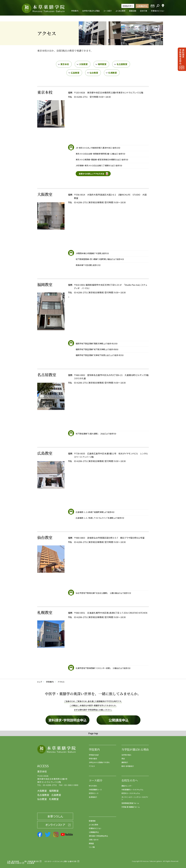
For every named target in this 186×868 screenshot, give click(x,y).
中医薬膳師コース (95, 788)
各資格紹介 (93, 795)
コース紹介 (96, 779)
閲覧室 (91, 842)
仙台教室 (94, 71)
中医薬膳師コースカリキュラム (132, 788)
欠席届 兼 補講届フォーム (131, 805)
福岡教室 (102, 62)
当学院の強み (126, 753)
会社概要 (31, 861)
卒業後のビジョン (95, 827)
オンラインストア (55, 823)
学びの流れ (93, 784)
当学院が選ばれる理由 (135, 748)
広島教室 (75, 71)
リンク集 (92, 846)
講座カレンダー (127, 784)
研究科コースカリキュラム (131, 792)
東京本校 (65, 62)
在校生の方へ (128, 6)
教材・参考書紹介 (128, 764)
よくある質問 (93, 823)
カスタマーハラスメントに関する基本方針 (61, 860)
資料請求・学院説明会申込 (67, 718)
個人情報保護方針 (32, 860)
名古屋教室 (122, 62)
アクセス (92, 764)
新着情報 (92, 819)
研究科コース (94, 792)
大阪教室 (83, 62)
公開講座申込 (142, 6)
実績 (123, 757)
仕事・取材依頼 (13, 860)
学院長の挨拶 (94, 753)
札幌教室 (113, 71)
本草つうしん (55, 815)
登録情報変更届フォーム (130, 802)
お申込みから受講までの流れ (99, 761)
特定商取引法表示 (14, 861)
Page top (93, 732)
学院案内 (94, 748)
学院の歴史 (93, 757)
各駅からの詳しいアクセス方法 (91, 172)
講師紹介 (125, 761)
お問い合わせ (94, 838)
